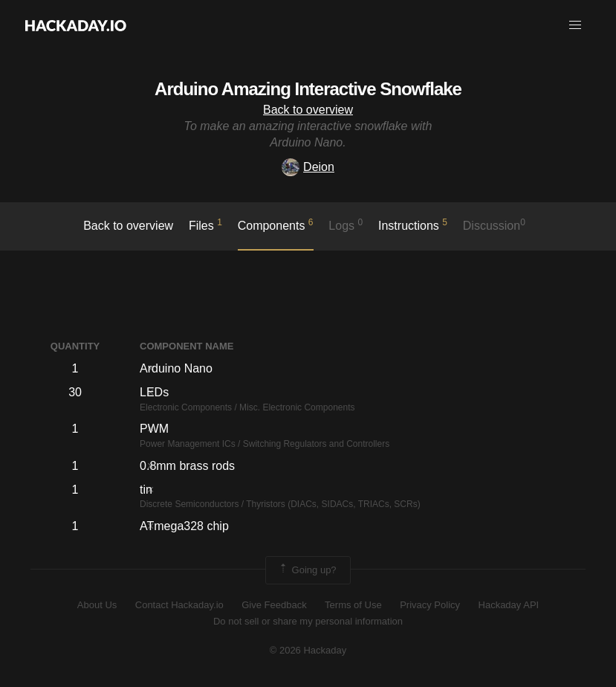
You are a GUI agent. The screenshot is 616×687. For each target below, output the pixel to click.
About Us (97, 605)
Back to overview (308, 110)
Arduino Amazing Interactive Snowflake (308, 89)
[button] (575, 25)
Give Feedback (274, 605)
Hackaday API (509, 605)
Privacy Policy (430, 605)
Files (205, 225)
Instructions (413, 225)
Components (276, 225)
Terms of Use (353, 605)
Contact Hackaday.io (179, 605)
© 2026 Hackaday (308, 650)
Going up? (307, 570)
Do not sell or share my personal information (308, 621)
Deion (308, 167)
